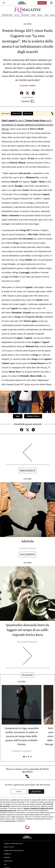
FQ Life (17, 15)
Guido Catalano (29, 548)
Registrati (36, 792)
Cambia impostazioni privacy (14, 851)
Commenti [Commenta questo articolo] (27, 101)
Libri (18, 416)
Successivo (28, 554)
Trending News (7, 15)
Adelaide (28, 541)
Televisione (25, 15)
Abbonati (42, 3)
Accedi (19, 792)
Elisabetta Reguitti (29, 642)
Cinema (33, 15)
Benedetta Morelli (23, 751)
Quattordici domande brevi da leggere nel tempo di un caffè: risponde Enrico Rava (27, 630)
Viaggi (46, 15)
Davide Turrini (29, 86)
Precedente (27, 470)
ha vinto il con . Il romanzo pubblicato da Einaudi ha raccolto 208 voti (27, 125)
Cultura (27, 24)
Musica (40, 15)
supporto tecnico (10, 821)
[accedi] (51, 3)
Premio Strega (33, 416)
